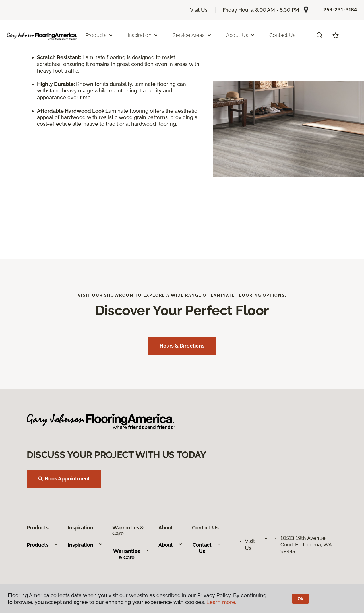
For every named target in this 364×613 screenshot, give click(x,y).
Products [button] (100, 35)
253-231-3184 (340, 10)
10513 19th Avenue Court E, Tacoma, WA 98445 (306, 545)
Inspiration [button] (143, 35)
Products (43, 545)
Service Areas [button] (192, 35)
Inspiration (85, 545)
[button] (320, 35)
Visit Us (199, 10)
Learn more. (221, 602)
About (170, 545)
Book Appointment (64, 479)
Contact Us (282, 35)
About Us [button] (241, 35)
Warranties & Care (131, 554)
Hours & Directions (182, 346)
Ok (300, 599)
